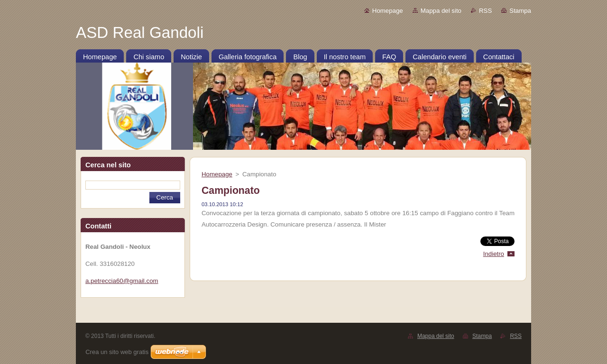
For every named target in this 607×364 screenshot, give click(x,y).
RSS (485, 11)
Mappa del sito (441, 11)
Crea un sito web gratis (117, 352)
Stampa (520, 11)
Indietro (494, 254)
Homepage (388, 11)
